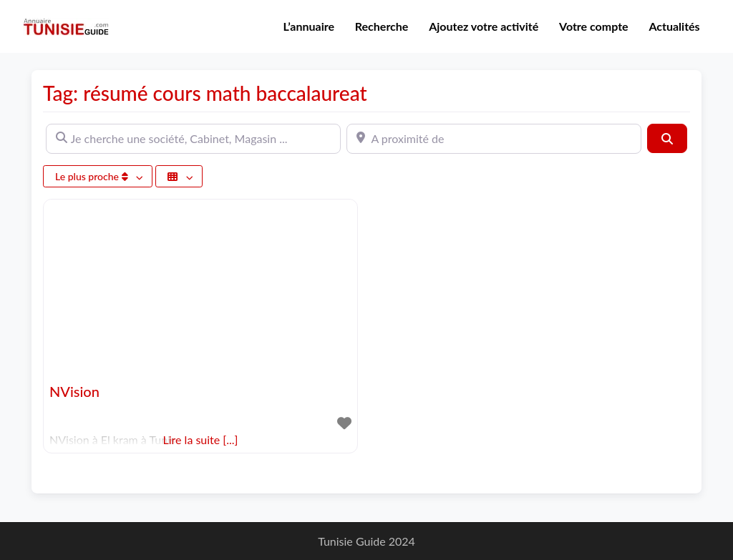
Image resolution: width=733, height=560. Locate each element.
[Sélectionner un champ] (179, 176)
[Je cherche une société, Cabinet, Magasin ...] (193, 139)
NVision (74, 391)
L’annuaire (309, 26)
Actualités (674, 26)
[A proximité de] (494, 139)
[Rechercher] (667, 138)
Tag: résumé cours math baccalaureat (205, 93)
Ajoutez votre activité (484, 26)
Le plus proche (93, 176)
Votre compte (594, 26)
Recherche (382, 26)
